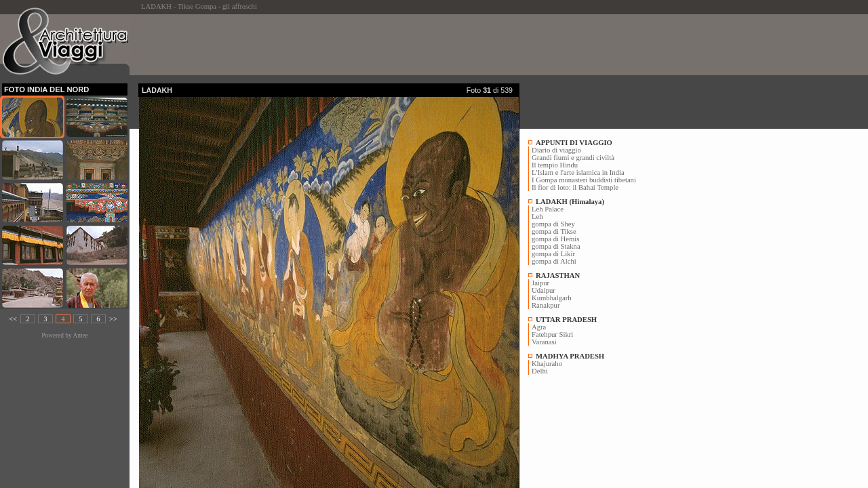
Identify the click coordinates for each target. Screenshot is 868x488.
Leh (537, 217)
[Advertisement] (385, 45)
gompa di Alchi (554, 261)
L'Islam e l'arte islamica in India (578, 172)
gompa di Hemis (555, 239)
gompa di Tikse (554, 231)
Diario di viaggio (556, 150)
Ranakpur (546, 305)
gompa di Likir (553, 254)
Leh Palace (548, 209)
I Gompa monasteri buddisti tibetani (584, 180)
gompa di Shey (553, 224)
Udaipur (544, 290)
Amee (80, 335)
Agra (539, 327)
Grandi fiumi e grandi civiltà (573, 158)
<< (13, 319)
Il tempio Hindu (555, 165)
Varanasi (544, 342)
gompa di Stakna (556, 246)
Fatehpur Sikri (552, 334)
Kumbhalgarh (552, 298)
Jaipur (540, 283)
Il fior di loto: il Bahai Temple (575, 187)
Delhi (540, 371)
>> (113, 319)
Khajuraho (547, 364)
